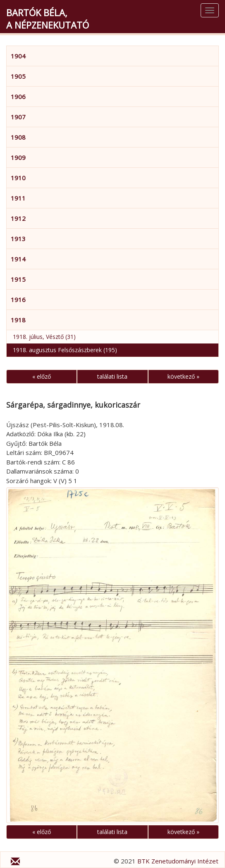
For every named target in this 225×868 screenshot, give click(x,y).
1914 (18, 259)
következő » (183, 376)
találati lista (112, 376)
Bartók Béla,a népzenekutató (48, 19)
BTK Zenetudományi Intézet (178, 861)
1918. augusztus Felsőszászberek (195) (65, 350)
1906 (18, 97)
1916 (18, 300)
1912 (18, 218)
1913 (18, 239)
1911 (18, 198)
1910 (18, 178)
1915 (18, 279)
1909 (18, 157)
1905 (18, 76)
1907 (18, 117)
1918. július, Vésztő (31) (44, 337)
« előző (42, 376)
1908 (18, 137)
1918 (18, 320)
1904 (18, 56)
